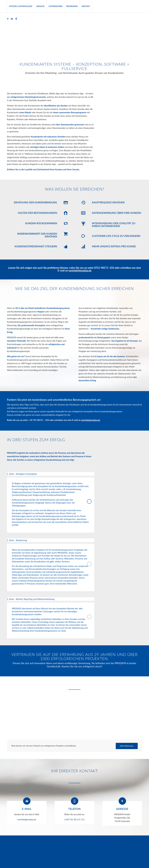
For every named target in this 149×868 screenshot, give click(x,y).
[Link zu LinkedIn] (12, 19)
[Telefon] (75, 801)
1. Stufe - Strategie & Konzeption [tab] (49, 474)
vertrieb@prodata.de (80, 271)
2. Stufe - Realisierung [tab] (49, 540)
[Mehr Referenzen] (127, 746)
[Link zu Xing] (16, 19)
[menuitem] (21, 6)
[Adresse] (122, 801)
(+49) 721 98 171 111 (74, 819)
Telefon (74, 809)
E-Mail (27, 809)
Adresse (122, 809)
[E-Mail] (27, 801)
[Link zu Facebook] (8, 19)
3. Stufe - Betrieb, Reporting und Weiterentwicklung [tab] (49, 599)
